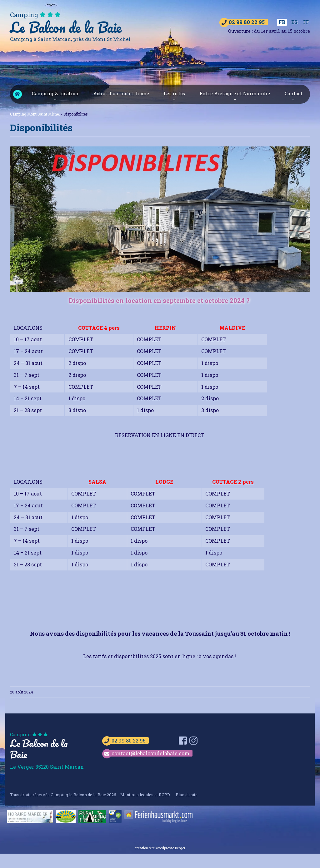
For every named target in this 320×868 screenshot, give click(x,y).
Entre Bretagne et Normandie (235, 94)
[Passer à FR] (282, 22)
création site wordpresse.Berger (160, 848)
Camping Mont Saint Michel (17, 95)
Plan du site (187, 795)
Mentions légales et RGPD (145, 795)
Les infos (175, 94)
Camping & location (55, 94)
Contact (294, 94)
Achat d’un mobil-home (121, 94)
